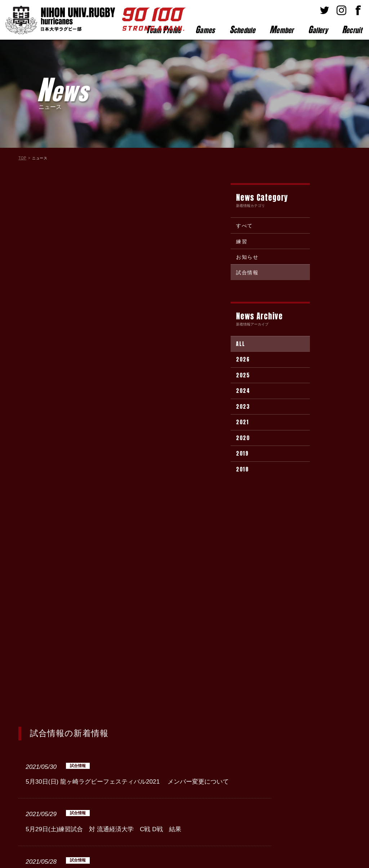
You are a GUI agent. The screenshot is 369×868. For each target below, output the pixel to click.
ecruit (352, 30)
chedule (242, 30)
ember (282, 30)
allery (318, 30)
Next (193, 706)
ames (205, 30)
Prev (96, 706)
